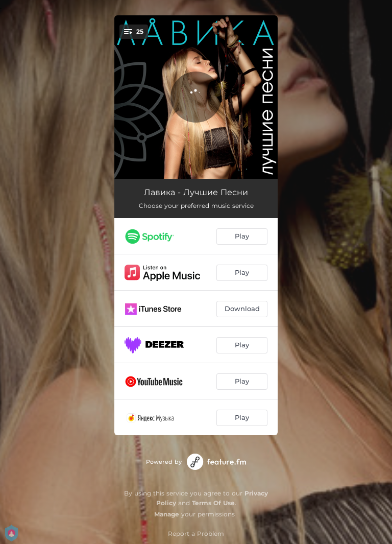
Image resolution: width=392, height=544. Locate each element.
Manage (167, 514)
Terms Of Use (213, 503)
